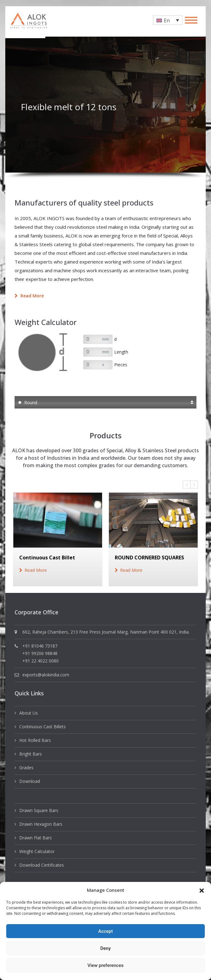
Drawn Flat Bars (36, 838)
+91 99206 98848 (40, 653)
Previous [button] (187, 485)
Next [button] (194, 485)
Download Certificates (42, 865)
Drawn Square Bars (39, 810)
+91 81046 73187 (40, 646)
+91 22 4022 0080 (40, 661)
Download (30, 781)
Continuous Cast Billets (43, 727)
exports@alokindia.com (46, 675)
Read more (29, 296)
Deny (105, 948)
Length (121, 352)
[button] (202, 890)
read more (36, 570)
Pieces (121, 365)
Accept (105, 931)
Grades (26, 768)
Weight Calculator (37, 851)
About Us (29, 713)
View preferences (105, 965)
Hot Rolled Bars (35, 740)
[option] (105, 105)
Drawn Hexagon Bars (41, 824)
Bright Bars (31, 754)
